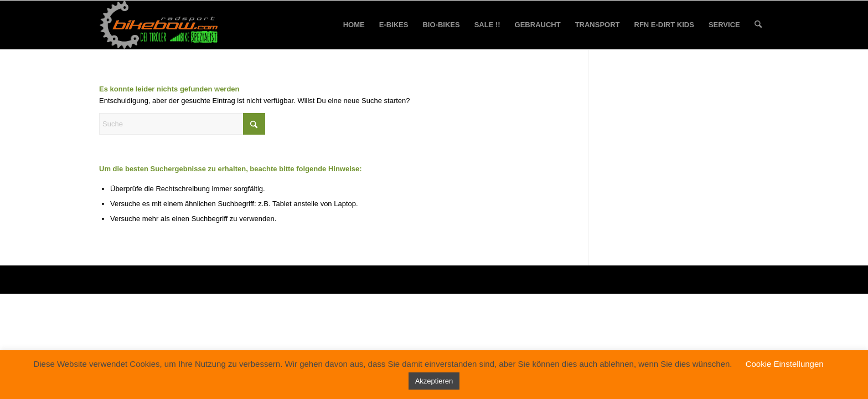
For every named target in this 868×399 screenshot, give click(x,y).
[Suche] (758, 25)
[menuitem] (354, 25)
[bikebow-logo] (159, 25)
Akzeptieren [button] (434, 381)
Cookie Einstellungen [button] (785, 364)
